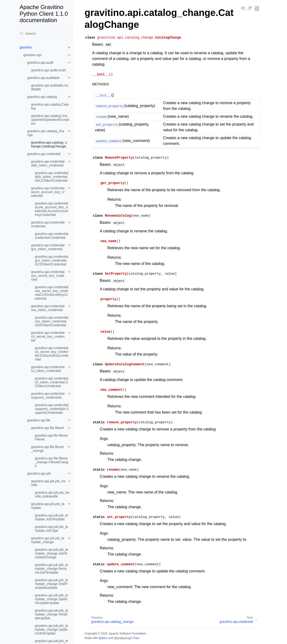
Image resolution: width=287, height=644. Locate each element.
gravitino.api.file (39, 420)
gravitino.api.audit (40, 63)
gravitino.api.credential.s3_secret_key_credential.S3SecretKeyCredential (52, 354)
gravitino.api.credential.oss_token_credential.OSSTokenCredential (52, 321)
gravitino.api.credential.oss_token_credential (48, 308)
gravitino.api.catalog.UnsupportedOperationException (50, 120)
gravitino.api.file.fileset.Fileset (52, 437)
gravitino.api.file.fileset (48, 428)
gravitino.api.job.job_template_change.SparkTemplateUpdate (52, 599)
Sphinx (103, 638)
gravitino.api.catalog (42, 97)
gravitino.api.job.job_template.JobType (52, 529)
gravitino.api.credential (44, 154)
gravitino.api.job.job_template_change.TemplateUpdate (52, 614)
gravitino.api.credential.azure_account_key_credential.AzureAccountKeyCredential (52, 209)
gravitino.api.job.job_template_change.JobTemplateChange (52, 553)
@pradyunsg (122, 638)
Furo (136, 638)
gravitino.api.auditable (44, 78)
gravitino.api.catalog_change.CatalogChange (49, 144)
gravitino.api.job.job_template (48, 506)
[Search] (44, 34)
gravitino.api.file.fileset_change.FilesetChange (52, 462)
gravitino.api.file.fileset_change (48, 449)
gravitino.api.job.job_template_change (48, 540)
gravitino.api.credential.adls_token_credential (48, 163)
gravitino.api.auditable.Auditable (50, 87)
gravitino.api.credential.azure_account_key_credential (48, 192)
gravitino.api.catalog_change (46, 133)
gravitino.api (33, 55)
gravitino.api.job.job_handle (48, 483)
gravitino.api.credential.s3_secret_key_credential (48, 337)
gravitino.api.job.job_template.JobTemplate (52, 517)
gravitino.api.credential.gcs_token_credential (48, 247)
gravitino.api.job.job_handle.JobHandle (52, 494)
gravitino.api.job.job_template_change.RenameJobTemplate (52, 569)
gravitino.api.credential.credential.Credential (52, 236)
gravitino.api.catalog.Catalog (50, 106)
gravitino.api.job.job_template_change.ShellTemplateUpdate (52, 584)
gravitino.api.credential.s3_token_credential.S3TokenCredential (52, 382)
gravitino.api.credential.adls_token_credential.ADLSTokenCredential (52, 177)
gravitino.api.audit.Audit (49, 70)
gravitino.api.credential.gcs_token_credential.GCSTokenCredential (52, 260)
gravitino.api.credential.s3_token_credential (48, 369)
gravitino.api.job (39, 473)
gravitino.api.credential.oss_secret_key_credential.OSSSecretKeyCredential (52, 293)
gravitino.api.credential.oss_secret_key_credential (48, 276)
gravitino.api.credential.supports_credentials (48, 395)
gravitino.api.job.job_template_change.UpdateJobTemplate (52, 629)
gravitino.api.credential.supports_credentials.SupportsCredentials (52, 409)
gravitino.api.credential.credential (48, 224)
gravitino (26, 47)
